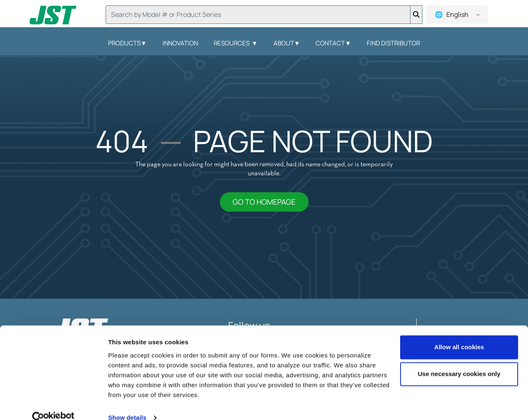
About (287, 43)
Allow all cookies (459, 333)
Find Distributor (393, 43)
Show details (127, 404)
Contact (333, 43)
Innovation (180, 43)
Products (127, 43)
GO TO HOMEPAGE (264, 202)
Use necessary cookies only (459, 360)
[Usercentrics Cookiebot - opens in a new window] (53, 404)
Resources (236, 43)
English (457, 14)
